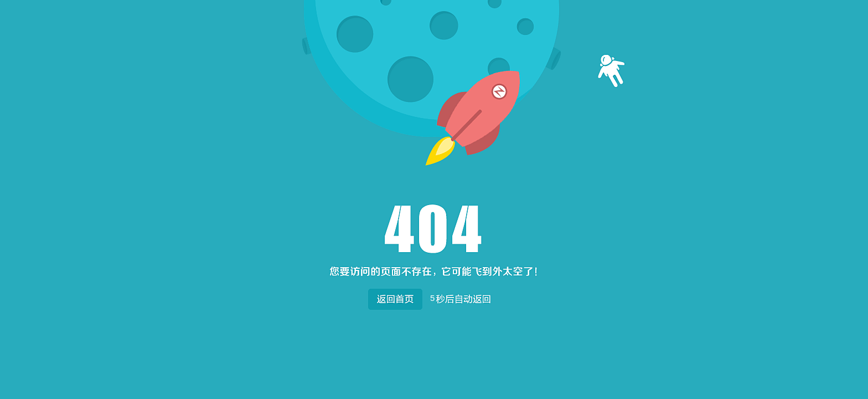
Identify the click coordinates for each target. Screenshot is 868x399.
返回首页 (395, 297)
